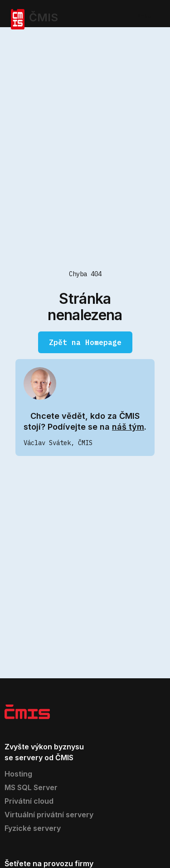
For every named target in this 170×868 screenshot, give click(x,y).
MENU (144, 16)
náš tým (128, 427)
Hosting (18, 774)
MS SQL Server (31, 787)
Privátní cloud (29, 801)
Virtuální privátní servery (49, 815)
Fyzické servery (33, 828)
